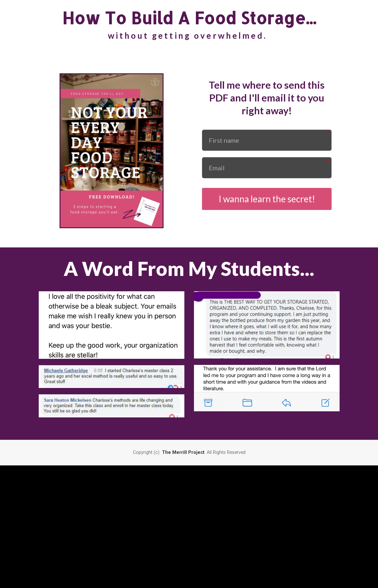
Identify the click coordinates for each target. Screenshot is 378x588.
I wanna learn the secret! (267, 199)
